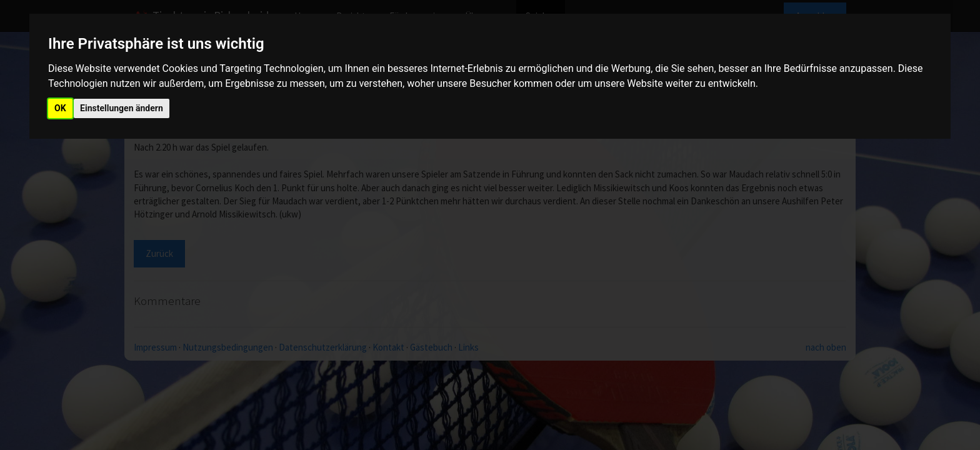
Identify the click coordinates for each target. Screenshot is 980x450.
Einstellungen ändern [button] (122, 108)
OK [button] (60, 108)
